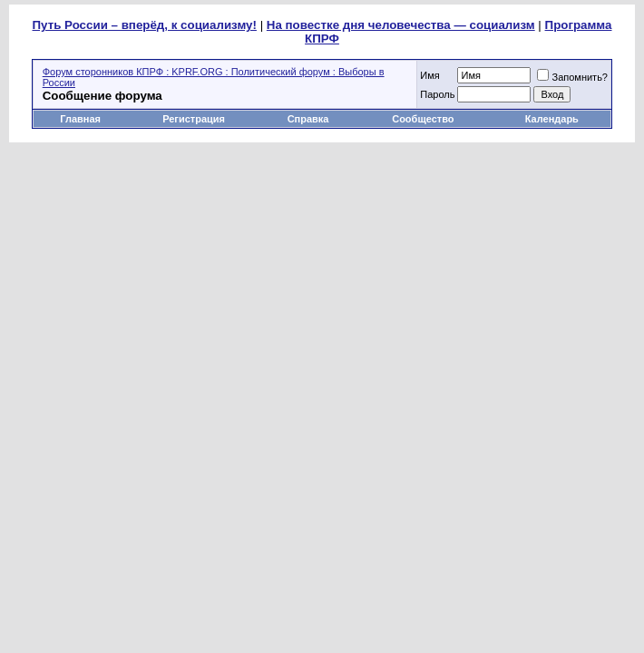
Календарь (552, 119)
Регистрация (194, 119)
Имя (429, 75)
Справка (308, 119)
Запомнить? (572, 77)
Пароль (437, 94)
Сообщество (424, 119)
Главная (80, 119)
